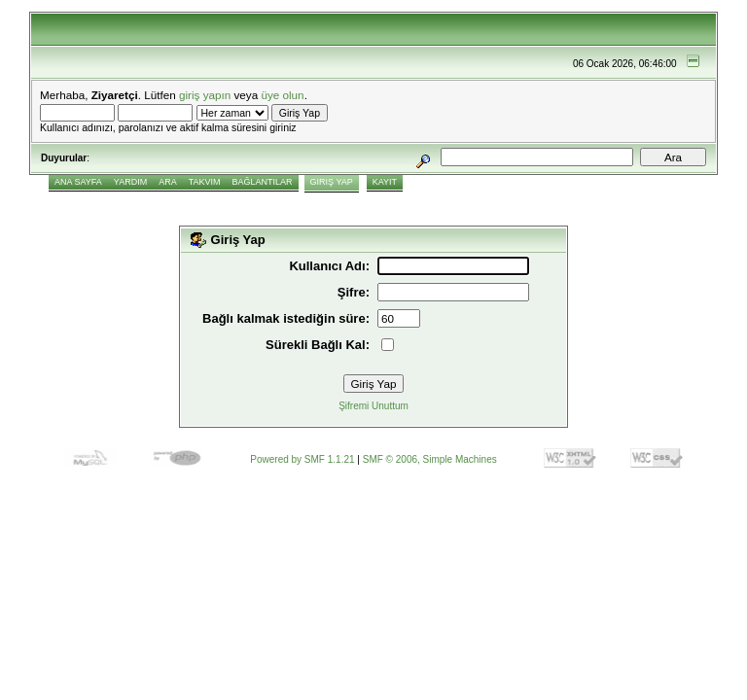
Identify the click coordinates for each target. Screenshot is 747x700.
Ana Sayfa (78, 182)
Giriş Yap (332, 182)
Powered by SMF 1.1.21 (302, 459)
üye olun (282, 95)
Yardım (130, 182)
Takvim (205, 182)
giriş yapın (205, 95)
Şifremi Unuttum (373, 406)
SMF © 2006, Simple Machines (430, 459)
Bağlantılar (263, 182)
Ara (168, 182)
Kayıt (385, 182)
